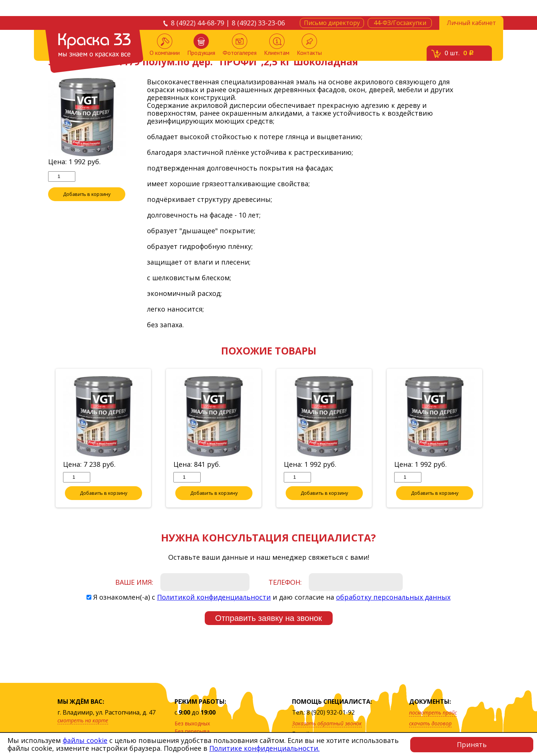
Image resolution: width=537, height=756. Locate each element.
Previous (43, 439)
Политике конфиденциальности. (264, 748)
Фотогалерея (240, 45)
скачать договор (430, 723)
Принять (472, 744)
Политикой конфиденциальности (214, 597)
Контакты (309, 45)
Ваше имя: (134, 582)
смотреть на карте (83, 720)
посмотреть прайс (433, 713)
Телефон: (285, 582)
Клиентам (277, 45)
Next (494, 439)
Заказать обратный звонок (327, 723)
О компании (165, 45)
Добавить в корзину (87, 194)
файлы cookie (85, 740)
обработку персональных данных (393, 597)
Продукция (201, 45)
